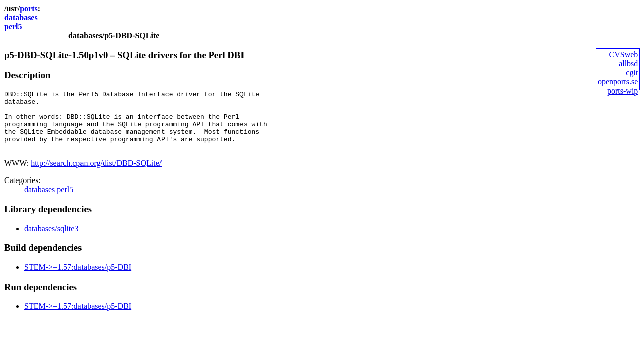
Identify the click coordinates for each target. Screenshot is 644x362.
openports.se (618, 82)
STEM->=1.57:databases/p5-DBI (78, 279)
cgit (632, 73)
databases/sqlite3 (51, 241)
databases (21, 17)
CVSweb (624, 55)
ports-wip (623, 91)
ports (29, 8)
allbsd (628, 64)
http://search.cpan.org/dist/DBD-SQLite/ (96, 175)
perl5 (13, 26)
